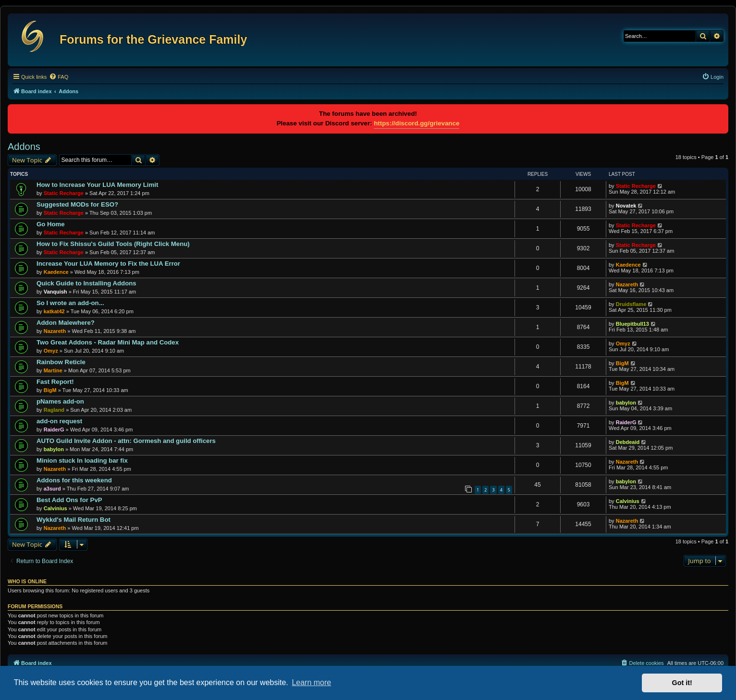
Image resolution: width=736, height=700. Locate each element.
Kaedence (56, 272)
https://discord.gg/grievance (417, 123)
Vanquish (55, 292)
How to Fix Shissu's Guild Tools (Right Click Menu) (113, 244)
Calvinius (55, 508)
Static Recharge (64, 193)
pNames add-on (60, 401)
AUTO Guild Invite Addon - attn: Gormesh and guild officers (126, 441)
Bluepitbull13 (632, 324)
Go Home (51, 224)
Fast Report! (55, 382)
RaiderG (54, 430)
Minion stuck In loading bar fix (82, 461)
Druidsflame (631, 304)
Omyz (51, 351)
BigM (622, 363)
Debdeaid (628, 442)
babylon (626, 403)
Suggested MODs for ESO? (77, 204)
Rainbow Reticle (61, 362)
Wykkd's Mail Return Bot (74, 520)
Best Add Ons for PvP (69, 500)
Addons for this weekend (74, 480)
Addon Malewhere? (66, 323)
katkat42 (54, 311)
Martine (53, 370)
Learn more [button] (311, 682)
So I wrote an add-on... (70, 303)
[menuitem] (59, 77)
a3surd (52, 489)
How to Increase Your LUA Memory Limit (97, 185)
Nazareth (627, 284)
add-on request (59, 421)
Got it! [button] (682, 683)
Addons (24, 147)
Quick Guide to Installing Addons (86, 283)
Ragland (54, 410)
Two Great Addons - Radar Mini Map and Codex (108, 342)
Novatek (626, 206)
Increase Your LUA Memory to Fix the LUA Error (108, 264)
